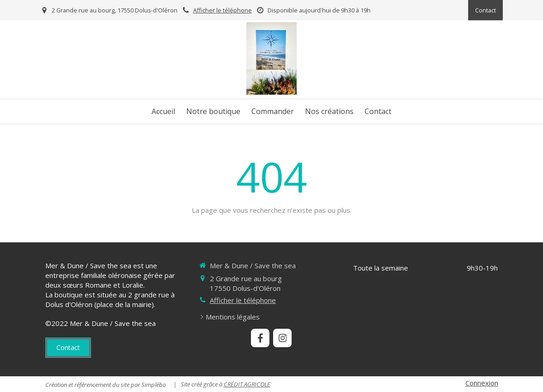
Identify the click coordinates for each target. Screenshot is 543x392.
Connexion (482, 383)
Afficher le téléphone (223, 10)
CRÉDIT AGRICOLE (247, 384)
